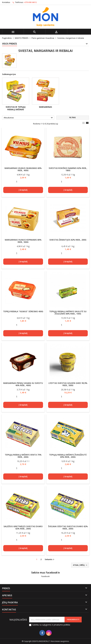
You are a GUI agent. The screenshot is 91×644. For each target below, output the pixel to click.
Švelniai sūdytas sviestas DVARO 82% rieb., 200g (68, 527)
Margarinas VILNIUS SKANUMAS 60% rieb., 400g (23, 169)
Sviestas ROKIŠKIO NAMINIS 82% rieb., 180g (68, 169)
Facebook (45, 576)
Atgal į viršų (80, 565)
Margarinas (45, 107)
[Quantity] (17, 182)
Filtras (73, 118)
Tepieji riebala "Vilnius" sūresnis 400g (23, 311)
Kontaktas (6, 2)
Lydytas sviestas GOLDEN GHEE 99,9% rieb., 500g (68, 384)
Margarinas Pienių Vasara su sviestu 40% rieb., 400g (23, 384)
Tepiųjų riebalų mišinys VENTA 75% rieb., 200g (23, 456)
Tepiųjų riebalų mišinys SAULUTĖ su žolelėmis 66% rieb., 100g (68, 313)
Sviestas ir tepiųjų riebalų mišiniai (16, 108)
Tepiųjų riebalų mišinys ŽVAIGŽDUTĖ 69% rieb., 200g (68, 456)
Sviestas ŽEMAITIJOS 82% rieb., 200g (68, 240)
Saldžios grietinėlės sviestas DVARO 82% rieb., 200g (23, 527)
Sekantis (50, 559)
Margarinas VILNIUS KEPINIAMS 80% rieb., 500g (23, 241)
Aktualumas (29, 118)
